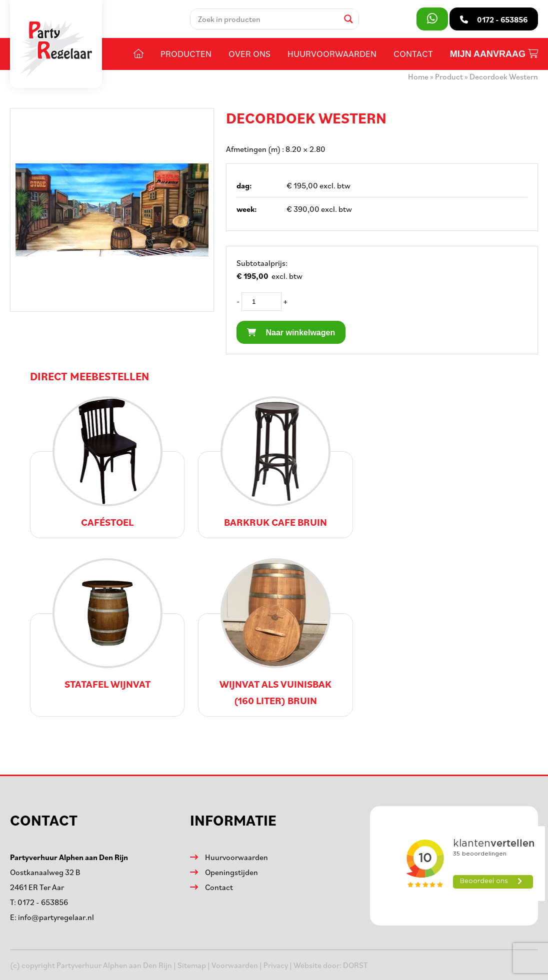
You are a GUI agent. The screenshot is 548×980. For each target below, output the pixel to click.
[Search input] (267, 19)
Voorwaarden (235, 965)
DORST (355, 965)
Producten (186, 53)
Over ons (249, 53)
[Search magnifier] (348, 19)
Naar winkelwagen (291, 333)
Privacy (276, 965)
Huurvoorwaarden (332, 53)
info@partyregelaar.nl (56, 917)
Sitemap (192, 965)
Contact (413, 53)
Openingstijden (231, 872)
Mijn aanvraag (494, 54)
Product (449, 76)
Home (418, 76)
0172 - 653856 (43, 902)
